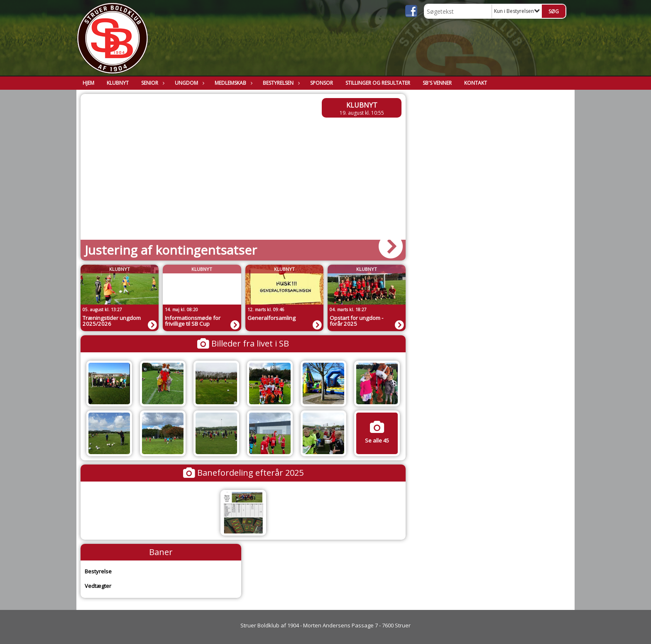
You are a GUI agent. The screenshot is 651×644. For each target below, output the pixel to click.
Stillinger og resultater (378, 83)
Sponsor (322, 83)
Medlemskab (232, 83)
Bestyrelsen (280, 83)
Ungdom (188, 83)
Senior (152, 83)
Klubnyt (118, 83)
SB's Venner (437, 83)
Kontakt (476, 83)
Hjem (88, 83)
